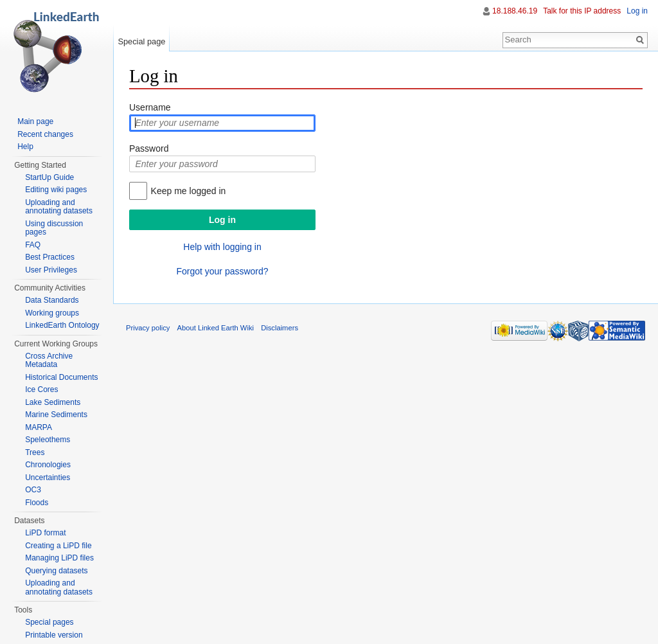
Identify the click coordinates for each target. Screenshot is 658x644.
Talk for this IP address (582, 11)
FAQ (33, 245)
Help (25, 147)
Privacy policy (148, 328)
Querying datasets (56, 571)
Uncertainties (48, 478)
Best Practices (50, 257)
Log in (637, 11)
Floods (37, 503)
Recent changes (45, 134)
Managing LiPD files (59, 558)
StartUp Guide (49, 177)
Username (150, 107)
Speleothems (48, 440)
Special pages (49, 622)
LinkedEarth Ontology (62, 325)
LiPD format (45, 533)
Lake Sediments (53, 402)
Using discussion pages (54, 228)
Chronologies (48, 465)
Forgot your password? (222, 271)
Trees (35, 452)
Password (149, 148)
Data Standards (52, 300)
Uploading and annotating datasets (59, 207)
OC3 (33, 490)
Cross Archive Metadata (49, 361)
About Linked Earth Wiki (216, 328)
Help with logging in (222, 247)
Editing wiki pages (56, 190)
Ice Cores (41, 389)
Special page (141, 41)
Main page (35, 121)
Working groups (52, 313)
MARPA (39, 427)
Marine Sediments (56, 415)
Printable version (54, 635)
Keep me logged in (189, 191)
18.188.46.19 (515, 11)
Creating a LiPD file (58, 546)
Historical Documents (61, 377)
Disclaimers (280, 328)
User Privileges (51, 270)
